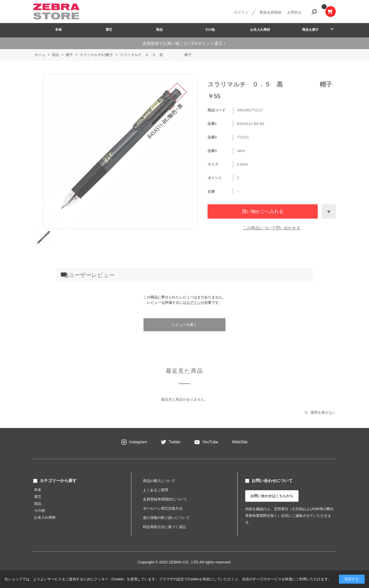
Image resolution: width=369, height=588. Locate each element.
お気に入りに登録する (329, 211)
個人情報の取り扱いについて (166, 518)
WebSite (240, 442)
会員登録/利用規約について (165, 499)
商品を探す (310, 30)
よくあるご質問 (156, 490)
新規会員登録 (270, 12)
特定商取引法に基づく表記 (165, 527)
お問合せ (294, 12)
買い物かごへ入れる (263, 211)
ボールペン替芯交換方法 (163, 508)
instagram (138, 442)
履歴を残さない (323, 412)
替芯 (109, 30)
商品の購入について (159, 481)
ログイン (241, 12)
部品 (159, 30)
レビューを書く (184, 325)
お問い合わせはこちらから (272, 496)
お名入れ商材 (260, 30)
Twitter (175, 442)
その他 (210, 30)
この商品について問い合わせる (272, 228)
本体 (58, 30)
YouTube (210, 442)
